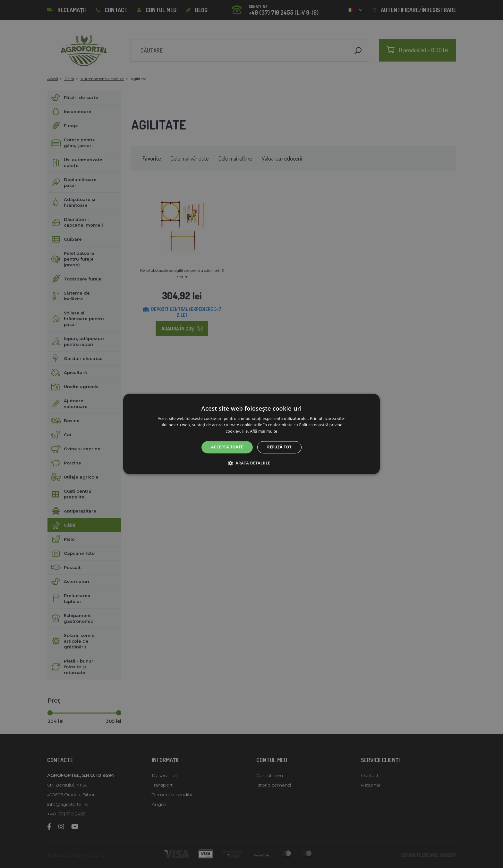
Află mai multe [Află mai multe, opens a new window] (264, 431)
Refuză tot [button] (279, 447)
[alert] (251, 434)
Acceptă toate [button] (227, 447)
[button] (251, 463)
